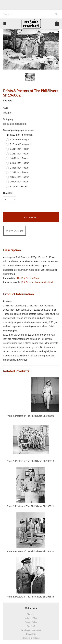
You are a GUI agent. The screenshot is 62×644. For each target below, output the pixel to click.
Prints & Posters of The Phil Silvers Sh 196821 (30, 506)
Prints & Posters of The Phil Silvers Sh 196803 (30, 416)
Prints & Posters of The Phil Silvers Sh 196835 (30, 551)
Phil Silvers (27, 282)
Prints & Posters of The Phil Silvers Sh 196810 (30, 461)
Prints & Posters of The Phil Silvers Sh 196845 (30, 597)
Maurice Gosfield (44, 282)
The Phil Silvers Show (28, 278)
